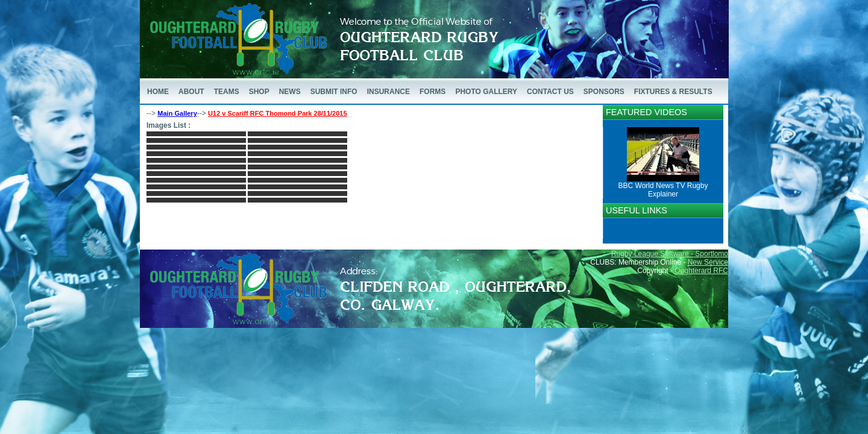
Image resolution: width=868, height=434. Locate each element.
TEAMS (227, 92)
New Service (708, 262)
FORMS (432, 92)
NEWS (290, 92)
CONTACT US (550, 92)
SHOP (259, 92)
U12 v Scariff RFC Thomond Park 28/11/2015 (277, 113)
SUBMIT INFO (334, 92)
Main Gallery (177, 113)
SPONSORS (604, 92)
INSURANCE (388, 92)
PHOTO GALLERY (486, 92)
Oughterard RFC (701, 271)
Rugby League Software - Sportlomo (670, 254)
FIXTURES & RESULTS (673, 92)
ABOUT (191, 92)
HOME (158, 92)
